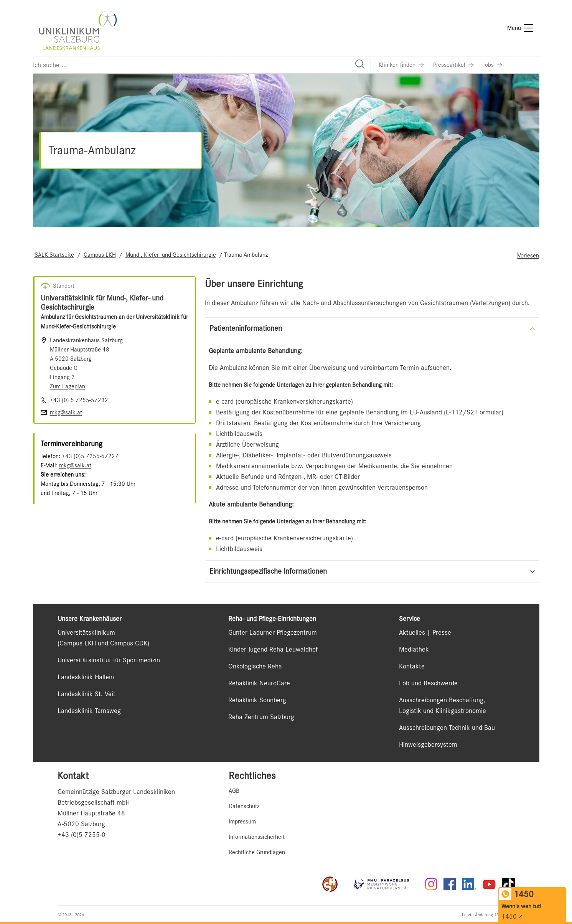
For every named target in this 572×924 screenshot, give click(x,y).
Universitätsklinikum (86, 632)
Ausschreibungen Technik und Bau (447, 728)
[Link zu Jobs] (493, 65)
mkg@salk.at (75, 465)
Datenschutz (244, 806)
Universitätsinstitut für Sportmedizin (109, 660)
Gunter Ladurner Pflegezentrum (273, 632)
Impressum (242, 822)
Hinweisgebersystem (428, 744)
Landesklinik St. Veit (87, 694)
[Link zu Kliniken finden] (401, 65)
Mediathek (414, 649)
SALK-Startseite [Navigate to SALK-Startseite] (54, 255)
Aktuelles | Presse (425, 632)
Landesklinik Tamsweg (89, 711)
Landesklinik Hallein (86, 677)
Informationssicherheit (257, 837)
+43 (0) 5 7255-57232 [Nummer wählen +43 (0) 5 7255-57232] (79, 400)
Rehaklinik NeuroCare (259, 683)
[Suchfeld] (202, 65)
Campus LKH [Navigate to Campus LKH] (100, 255)
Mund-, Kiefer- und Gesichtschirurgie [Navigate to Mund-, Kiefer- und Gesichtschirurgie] (171, 255)
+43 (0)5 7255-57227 (90, 456)
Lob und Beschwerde (428, 683)
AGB (234, 791)
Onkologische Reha (255, 666)
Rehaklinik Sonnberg (257, 700)
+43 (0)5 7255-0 (82, 835)
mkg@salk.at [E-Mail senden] (66, 412)
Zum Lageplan (68, 386)
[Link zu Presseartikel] (453, 65)
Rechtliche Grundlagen (257, 852)
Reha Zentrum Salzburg (261, 717)
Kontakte (412, 666)
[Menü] (520, 28)
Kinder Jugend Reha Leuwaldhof (273, 649)
